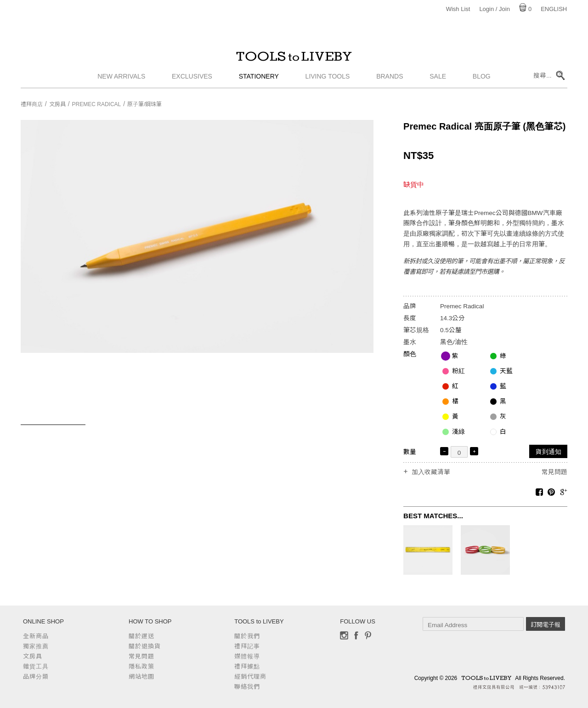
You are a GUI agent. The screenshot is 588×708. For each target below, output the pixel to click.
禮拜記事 (247, 646)
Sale (438, 80)
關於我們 (247, 636)
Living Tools (328, 80)
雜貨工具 (36, 666)
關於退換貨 (145, 646)
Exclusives (192, 80)
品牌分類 (36, 677)
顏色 (410, 354)
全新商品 (36, 636)
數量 (410, 452)
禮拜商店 (32, 104)
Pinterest (368, 635)
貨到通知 (548, 452)
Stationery (259, 80)
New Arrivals (121, 80)
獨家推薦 (36, 646)
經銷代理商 (250, 677)
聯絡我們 (247, 687)
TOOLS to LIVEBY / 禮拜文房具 (294, 58)
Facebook (356, 635)
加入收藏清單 (431, 472)
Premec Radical (97, 104)
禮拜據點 (247, 666)
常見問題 (554, 472)
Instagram (344, 635)
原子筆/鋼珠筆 (144, 104)
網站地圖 (141, 677)
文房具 (57, 104)
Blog (482, 80)
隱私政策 (141, 666)
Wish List (458, 9)
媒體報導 (247, 656)
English (554, 9)
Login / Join (495, 9)
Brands (390, 80)
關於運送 (141, 636)
